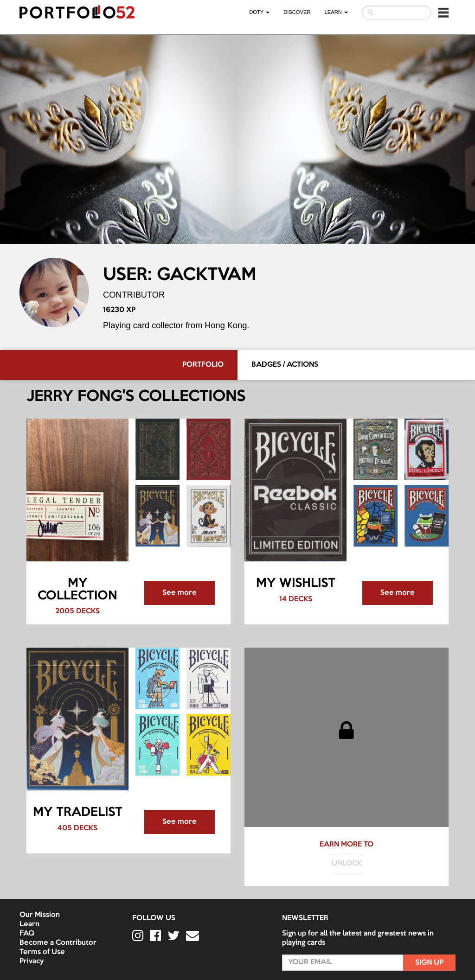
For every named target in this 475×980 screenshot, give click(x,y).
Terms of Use (42, 952)
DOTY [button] (259, 12)
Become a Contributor (58, 943)
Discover (297, 12)
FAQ (27, 934)
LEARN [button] (336, 12)
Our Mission (40, 915)
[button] (443, 13)
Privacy (32, 961)
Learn (29, 924)
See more (180, 593)
